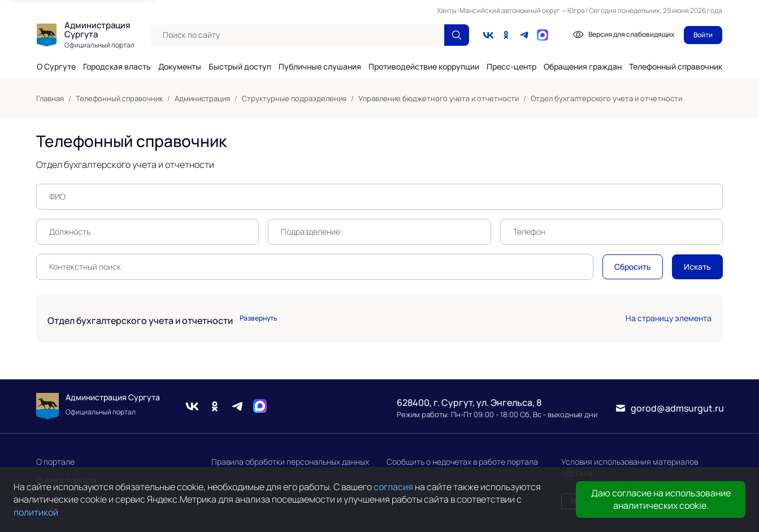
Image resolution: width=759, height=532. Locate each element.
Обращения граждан (583, 67)
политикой (36, 512)
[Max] (260, 406)
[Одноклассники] (506, 35)
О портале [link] (55, 462)
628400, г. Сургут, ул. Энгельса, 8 (469, 403)
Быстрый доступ (240, 67)
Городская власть (117, 67)
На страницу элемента (669, 318)
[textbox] (298, 35)
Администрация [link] (202, 98)
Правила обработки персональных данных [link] (290, 462)
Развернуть (259, 318)
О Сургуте (56, 67)
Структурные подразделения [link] (294, 98)
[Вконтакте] (488, 35)
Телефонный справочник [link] (119, 98)
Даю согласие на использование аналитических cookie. (661, 499)
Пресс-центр (511, 67)
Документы (180, 67)
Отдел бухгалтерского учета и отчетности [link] (606, 98)
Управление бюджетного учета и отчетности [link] (439, 98)
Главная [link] (50, 98)
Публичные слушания (320, 67)
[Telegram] (524, 35)
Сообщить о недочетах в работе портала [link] (462, 462)
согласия (393, 487)
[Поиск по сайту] (457, 35)
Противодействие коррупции (424, 67)
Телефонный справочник (676, 66)
